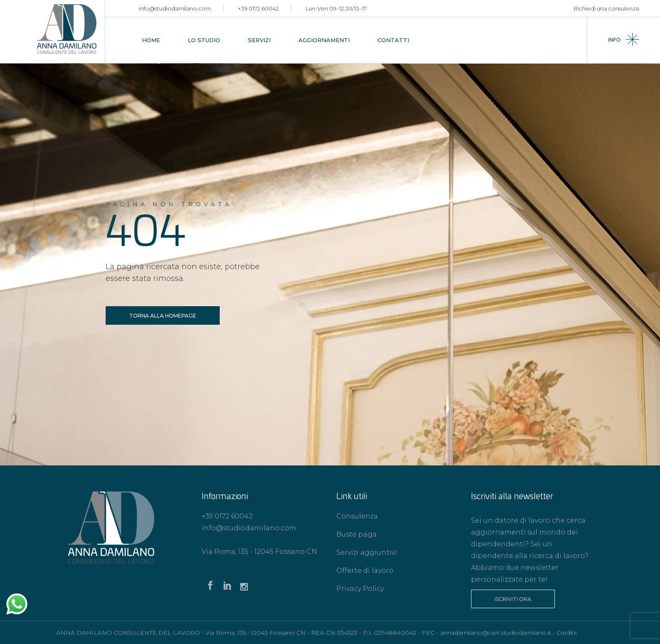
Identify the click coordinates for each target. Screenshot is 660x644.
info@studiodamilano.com (175, 8)
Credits (567, 633)
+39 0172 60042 (258, 8)
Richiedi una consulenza (606, 8)
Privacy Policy (360, 589)
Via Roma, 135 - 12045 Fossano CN (259, 552)
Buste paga (357, 534)
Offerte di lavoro (365, 571)
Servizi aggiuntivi (367, 552)
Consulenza (357, 516)
